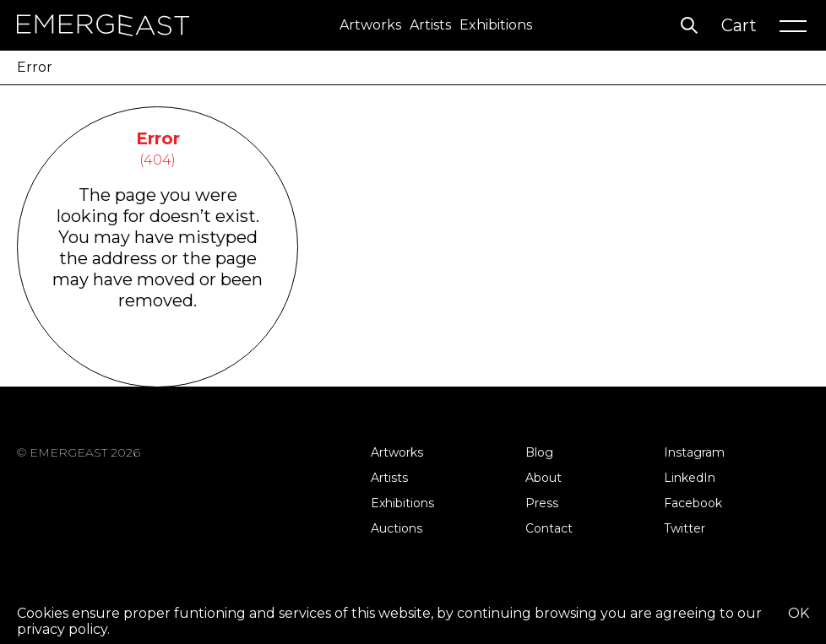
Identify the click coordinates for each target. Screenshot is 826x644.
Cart (739, 25)
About (543, 478)
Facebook (693, 503)
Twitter (685, 528)
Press (542, 503)
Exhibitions (496, 25)
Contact (549, 528)
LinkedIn (690, 478)
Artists (430, 25)
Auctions (397, 528)
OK (799, 613)
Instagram (694, 452)
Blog (539, 452)
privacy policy (62, 629)
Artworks (370, 25)
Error (35, 67)
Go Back (158, 365)
